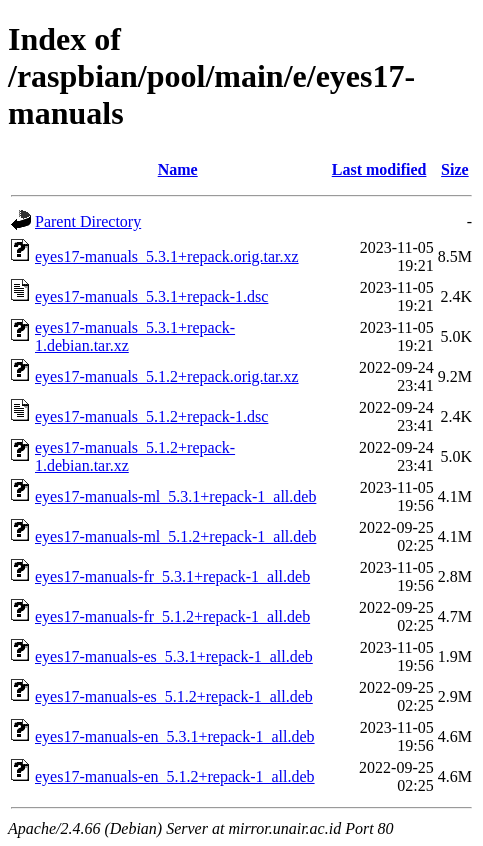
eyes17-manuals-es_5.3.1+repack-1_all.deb (174, 656)
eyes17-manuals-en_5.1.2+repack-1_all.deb (175, 776)
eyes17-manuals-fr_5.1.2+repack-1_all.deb (172, 616)
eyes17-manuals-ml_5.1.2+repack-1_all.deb (175, 536)
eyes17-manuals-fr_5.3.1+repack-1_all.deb (172, 576)
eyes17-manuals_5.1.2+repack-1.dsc (151, 416)
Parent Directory (88, 221)
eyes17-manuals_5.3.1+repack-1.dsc (151, 296)
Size (455, 169)
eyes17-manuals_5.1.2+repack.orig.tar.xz (167, 376)
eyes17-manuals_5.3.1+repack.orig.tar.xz (167, 256)
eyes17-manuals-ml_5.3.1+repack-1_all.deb (175, 496)
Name (178, 169)
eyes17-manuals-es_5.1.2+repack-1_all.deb (174, 696)
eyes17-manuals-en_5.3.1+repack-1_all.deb (175, 736)
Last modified (379, 169)
